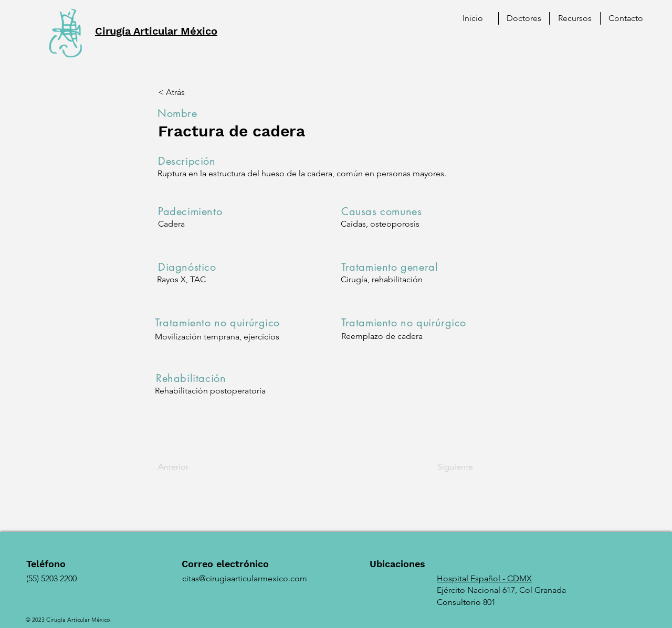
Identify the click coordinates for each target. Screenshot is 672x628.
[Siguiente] (447, 467)
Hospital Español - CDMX (484, 578)
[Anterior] (193, 467)
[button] (575, 18)
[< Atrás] (193, 92)
